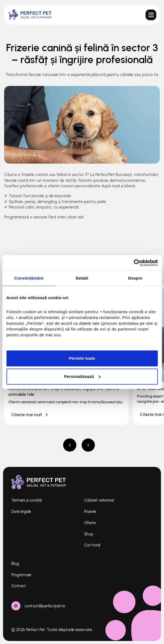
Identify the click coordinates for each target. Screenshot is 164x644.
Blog (15, 564)
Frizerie (90, 512)
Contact (19, 586)
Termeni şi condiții (27, 500)
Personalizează (82, 376)
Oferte (90, 523)
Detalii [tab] (82, 278)
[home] (30, 15)
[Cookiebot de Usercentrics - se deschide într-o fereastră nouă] (134, 263)
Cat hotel (92, 545)
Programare (21, 575)
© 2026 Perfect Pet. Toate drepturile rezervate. (52, 630)
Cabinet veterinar (99, 500)
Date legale (21, 512)
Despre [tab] (135, 278)
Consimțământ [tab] (29, 278)
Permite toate (82, 358)
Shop (89, 534)
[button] (150, 15)
